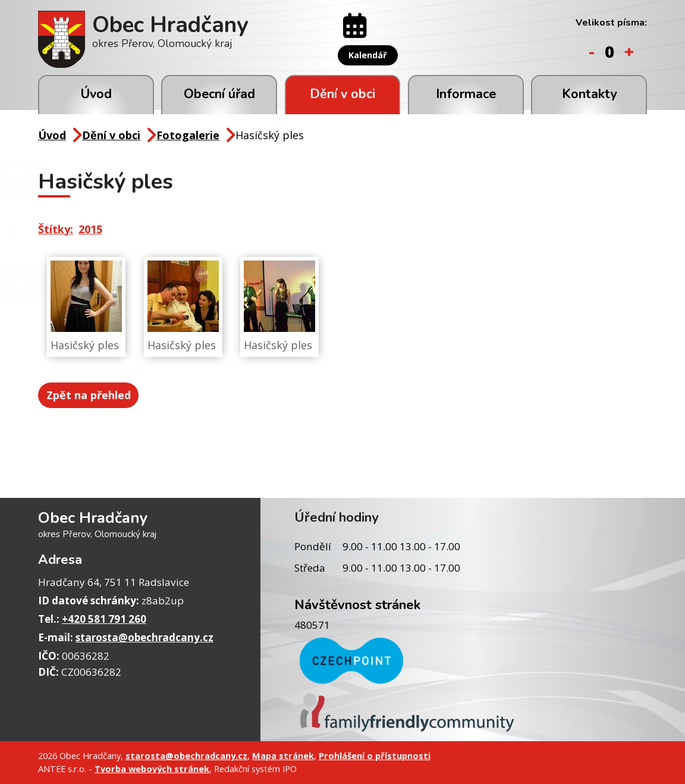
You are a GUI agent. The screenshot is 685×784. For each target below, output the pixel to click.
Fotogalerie (188, 135)
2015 (90, 229)
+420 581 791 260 (104, 619)
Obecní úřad (219, 94)
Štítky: (56, 229)
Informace (466, 94)
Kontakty (589, 94)
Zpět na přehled (90, 394)
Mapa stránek (283, 755)
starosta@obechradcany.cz (144, 637)
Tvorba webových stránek (152, 769)
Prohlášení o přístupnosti (375, 755)
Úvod (96, 94)
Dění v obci (342, 94)
